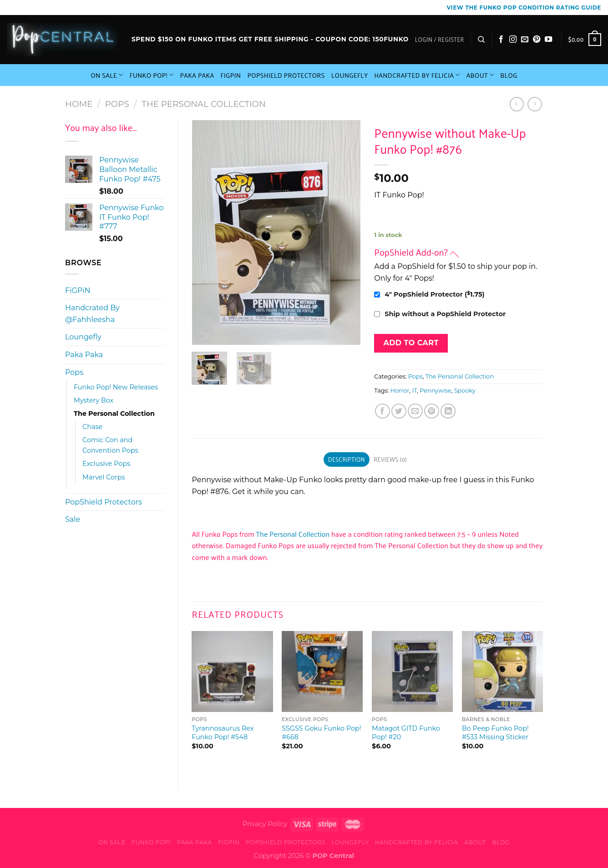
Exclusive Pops (106, 464)
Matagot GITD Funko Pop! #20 (406, 733)
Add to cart (411, 343)
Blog (509, 75)
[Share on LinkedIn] (448, 411)
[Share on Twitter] (399, 411)
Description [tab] (347, 459)
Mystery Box (94, 400)
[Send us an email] (525, 40)
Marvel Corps (104, 477)
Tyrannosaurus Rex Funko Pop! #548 (223, 733)
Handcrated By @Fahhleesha (92, 314)
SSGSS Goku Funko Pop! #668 (321, 733)
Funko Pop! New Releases (116, 387)
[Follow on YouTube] (548, 40)
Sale (73, 519)
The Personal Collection (204, 104)
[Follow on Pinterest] (537, 40)
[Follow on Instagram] (513, 40)
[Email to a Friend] (415, 411)
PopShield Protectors (286, 75)
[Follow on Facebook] (501, 40)
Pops (117, 104)
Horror (400, 391)
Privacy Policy (265, 824)
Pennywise (435, 391)
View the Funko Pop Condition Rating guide (524, 8)
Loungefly (350, 75)
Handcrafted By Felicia (417, 75)
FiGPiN (231, 75)
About (480, 75)
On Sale (107, 75)
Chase (92, 427)
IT (414, 391)
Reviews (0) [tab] (390, 459)
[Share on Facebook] (383, 411)
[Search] (481, 40)
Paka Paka (197, 75)
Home (79, 104)
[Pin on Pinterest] (432, 411)
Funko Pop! (151, 75)
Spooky (465, 391)
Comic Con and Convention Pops (110, 445)
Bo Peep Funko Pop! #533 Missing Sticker (495, 733)
